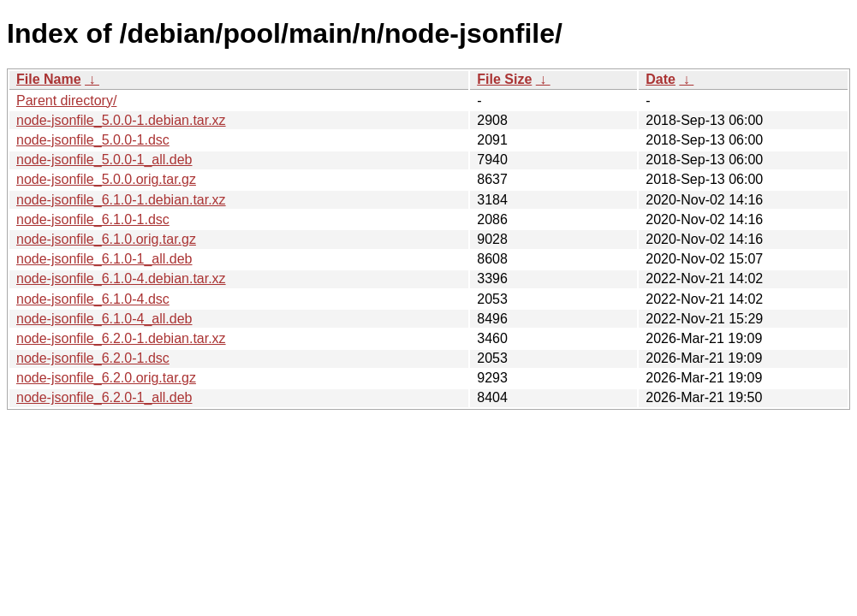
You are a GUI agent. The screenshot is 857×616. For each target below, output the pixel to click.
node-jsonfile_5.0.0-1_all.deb (104, 160)
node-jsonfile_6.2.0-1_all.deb (104, 397)
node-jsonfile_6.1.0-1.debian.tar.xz (121, 200)
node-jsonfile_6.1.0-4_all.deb (104, 319)
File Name (49, 79)
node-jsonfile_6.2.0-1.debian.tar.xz (121, 338)
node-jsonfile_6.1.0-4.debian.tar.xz (121, 278)
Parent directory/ (66, 101)
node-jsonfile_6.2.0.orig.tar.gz (106, 378)
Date (661, 79)
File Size (504, 79)
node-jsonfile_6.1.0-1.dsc (93, 219)
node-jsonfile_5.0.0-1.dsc (93, 140)
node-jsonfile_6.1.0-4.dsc (93, 299)
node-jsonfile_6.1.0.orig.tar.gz (106, 239)
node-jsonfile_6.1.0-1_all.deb (104, 259)
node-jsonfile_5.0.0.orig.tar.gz (106, 179)
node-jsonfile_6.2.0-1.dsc (93, 358)
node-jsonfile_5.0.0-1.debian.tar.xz (121, 120)
